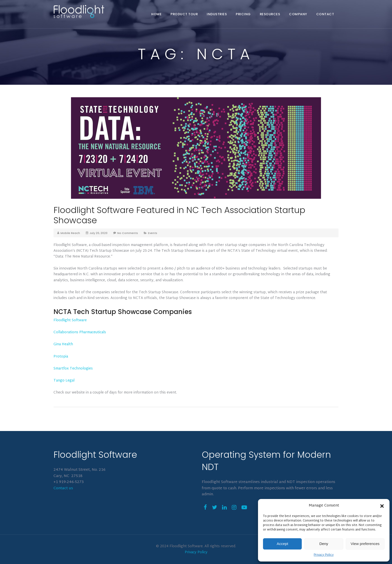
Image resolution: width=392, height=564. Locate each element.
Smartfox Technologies (73, 369)
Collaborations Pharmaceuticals (80, 332)
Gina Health (63, 344)
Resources (270, 14)
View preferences (365, 544)
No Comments (128, 233)
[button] (382, 506)
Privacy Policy (324, 555)
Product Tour (184, 14)
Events (153, 233)
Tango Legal (64, 381)
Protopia (61, 357)
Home (156, 14)
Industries (217, 14)
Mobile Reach (70, 233)
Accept (282, 544)
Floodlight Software (70, 320)
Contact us (63, 488)
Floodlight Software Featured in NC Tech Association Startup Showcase (179, 215)
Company (298, 14)
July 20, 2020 (98, 233)
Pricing (243, 14)
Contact (325, 14)
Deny (324, 544)
